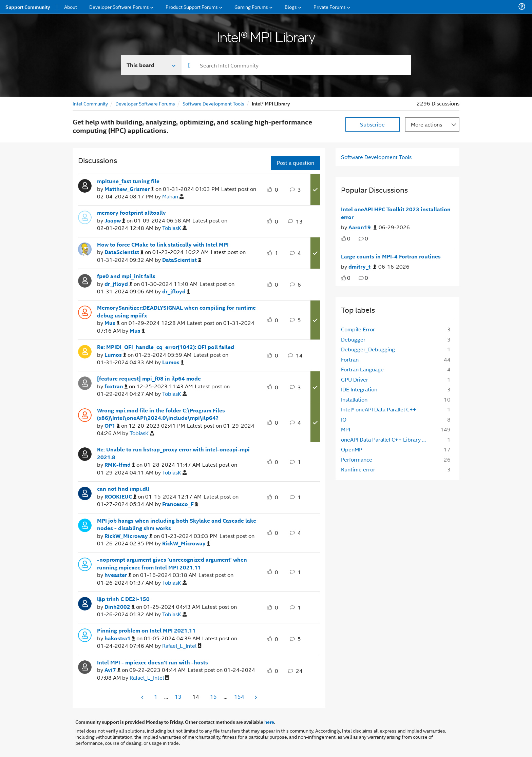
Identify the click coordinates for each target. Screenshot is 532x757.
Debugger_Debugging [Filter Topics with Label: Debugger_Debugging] (368, 349)
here (269, 722)
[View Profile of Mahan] (173, 197)
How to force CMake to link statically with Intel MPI (163, 245)
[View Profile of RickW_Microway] (128, 536)
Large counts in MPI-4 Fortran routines (391, 256)
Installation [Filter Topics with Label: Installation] (354, 399)
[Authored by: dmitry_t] (362, 267)
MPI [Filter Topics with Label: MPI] (346, 429)
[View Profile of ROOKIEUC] (120, 497)
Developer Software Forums (145, 103)
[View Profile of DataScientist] (124, 252)
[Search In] (151, 65)
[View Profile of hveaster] (118, 575)
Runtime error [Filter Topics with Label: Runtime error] (358, 469)
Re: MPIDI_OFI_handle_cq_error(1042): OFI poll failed (166, 347)
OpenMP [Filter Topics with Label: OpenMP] (352, 449)
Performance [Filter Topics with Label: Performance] (357, 459)
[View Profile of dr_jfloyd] (118, 284)
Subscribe (372, 124)
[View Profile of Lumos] (115, 355)
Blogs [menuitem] (291, 7)
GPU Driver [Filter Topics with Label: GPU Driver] (355, 379)
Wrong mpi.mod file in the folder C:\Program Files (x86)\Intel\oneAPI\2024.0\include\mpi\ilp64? (161, 414)
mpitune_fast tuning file (128, 181)
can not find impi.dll (123, 489)
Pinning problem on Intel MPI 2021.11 (146, 630)
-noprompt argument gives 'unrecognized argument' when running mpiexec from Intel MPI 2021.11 (172, 564)
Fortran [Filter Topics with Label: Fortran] (350, 359)
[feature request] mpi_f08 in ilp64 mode (149, 378)
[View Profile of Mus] (112, 323)
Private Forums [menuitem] (330, 7)
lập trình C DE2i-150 (123, 599)
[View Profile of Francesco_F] (180, 504)
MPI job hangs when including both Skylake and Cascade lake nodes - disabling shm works (177, 525)
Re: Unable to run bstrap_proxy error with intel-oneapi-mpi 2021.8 (173, 453)
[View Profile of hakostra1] (120, 638)
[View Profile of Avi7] (112, 670)
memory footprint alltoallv (131, 213)
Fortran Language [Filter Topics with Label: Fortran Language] (362, 369)
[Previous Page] (143, 697)
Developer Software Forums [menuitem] (119, 7)
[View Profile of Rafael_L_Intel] (182, 646)
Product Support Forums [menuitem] (192, 7)
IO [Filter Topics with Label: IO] (344, 419)
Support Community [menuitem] (28, 7)
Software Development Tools (213, 103)
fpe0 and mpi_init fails (126, 276)
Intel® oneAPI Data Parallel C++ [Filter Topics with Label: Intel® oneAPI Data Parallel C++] (379, 409)
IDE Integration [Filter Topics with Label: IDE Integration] (359, 389)
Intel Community (90, 103)
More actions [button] (426, 124)
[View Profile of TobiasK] (174, 228)
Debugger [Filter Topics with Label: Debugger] (353, 339)
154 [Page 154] (239, 696)
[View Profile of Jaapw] (115, 221)
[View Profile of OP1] (112, 426)
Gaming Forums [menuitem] (251, 7)
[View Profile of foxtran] (116, 386)
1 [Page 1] (156, 696)
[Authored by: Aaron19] (363, 227)
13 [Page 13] (178, 696)
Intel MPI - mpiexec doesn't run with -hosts (153, 662)
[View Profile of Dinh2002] (120, 607)
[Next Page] (255, 697)
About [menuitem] (71, 7)
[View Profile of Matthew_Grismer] (129, 189)
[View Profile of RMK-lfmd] (120, 465)
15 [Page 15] (213, 696)
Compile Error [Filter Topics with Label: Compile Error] (358, 329)
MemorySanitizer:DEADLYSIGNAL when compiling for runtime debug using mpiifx (176, 312)
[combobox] (296, 65)
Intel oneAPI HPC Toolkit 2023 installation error (396, 213)
